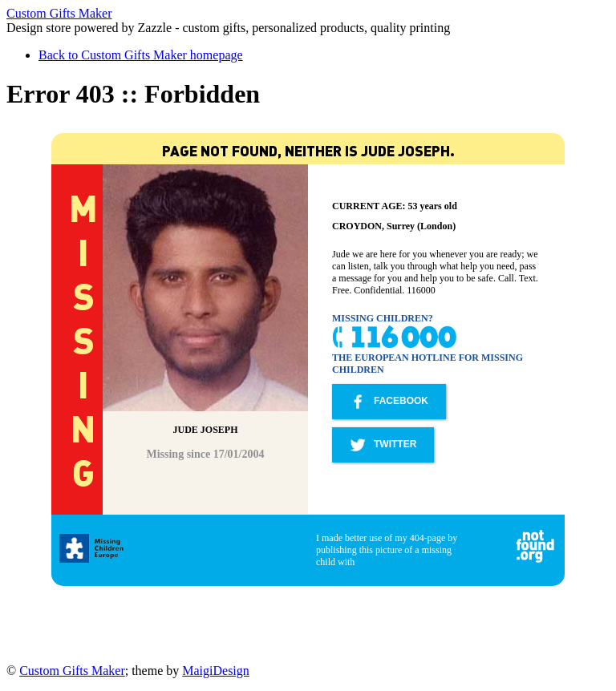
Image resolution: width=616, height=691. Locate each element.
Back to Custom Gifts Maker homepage (141, 55)
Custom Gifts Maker (59, 13)
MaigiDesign (216, 671)
